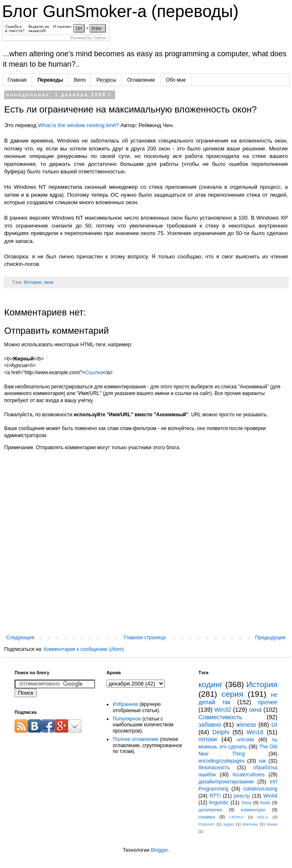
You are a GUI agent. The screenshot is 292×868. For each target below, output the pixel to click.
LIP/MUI (237, 817)
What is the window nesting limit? (78, 125)
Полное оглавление (136, 739)
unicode (245, 740)
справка (207, 817)
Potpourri (207, 824)
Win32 (223, 710)
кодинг (211, 684)
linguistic (219, 803)
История (33, 282)
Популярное (127, 719)
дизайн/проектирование (226, 782)
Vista (246, 803)
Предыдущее (271, 638)
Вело (80, 80)
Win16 (255, 732)
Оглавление (141, 80)
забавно (210, 725)
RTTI (215, 796)
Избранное (125, 704)
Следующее (20, 638)
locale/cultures (249, 775)
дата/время (210, 810)
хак (262, 761)
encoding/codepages (222, 761)
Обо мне (176, 80)
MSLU (263, 817)
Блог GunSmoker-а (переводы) (120, 11)
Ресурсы (106, 80)
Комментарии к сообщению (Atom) (84, 649)
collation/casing (260, 789)
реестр (242, 796)
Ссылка (94, 373)
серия (232, 694)
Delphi (221, 732)
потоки (208, 739)
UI (274, 725)
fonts (265, 803)
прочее (268, 702)
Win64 (270, 796)
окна (49, 282)
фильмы (250, 824)
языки (272, 824)
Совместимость (220, 717)
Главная (17, 80)
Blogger (159, 850)
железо (246, 725)
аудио (229, 824)
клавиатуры (253, 810)
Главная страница (145, 638)
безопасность (214, 768)
